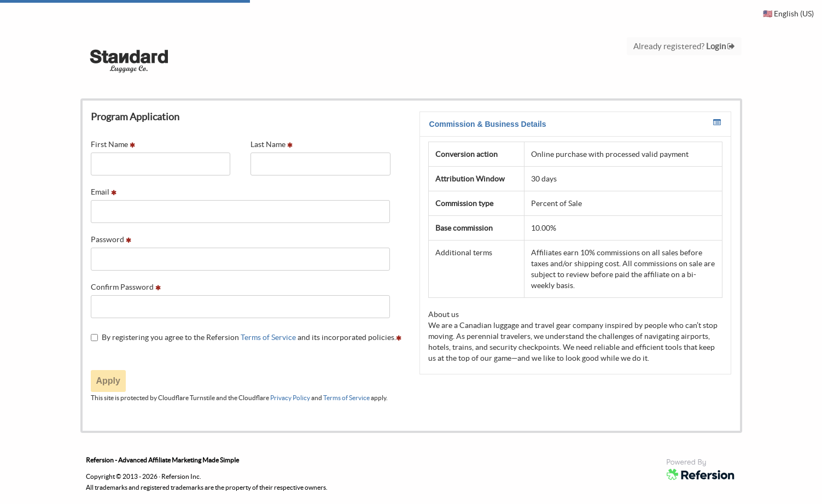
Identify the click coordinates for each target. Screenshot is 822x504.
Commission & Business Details (575, 124)
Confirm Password (126, 287)
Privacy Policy (290, 398)
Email (104, 192)
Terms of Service (268, 337)
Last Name (272, 144)
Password (111, 239)
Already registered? (684, 46)
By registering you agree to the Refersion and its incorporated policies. (246, 337)
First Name (113, 144)
